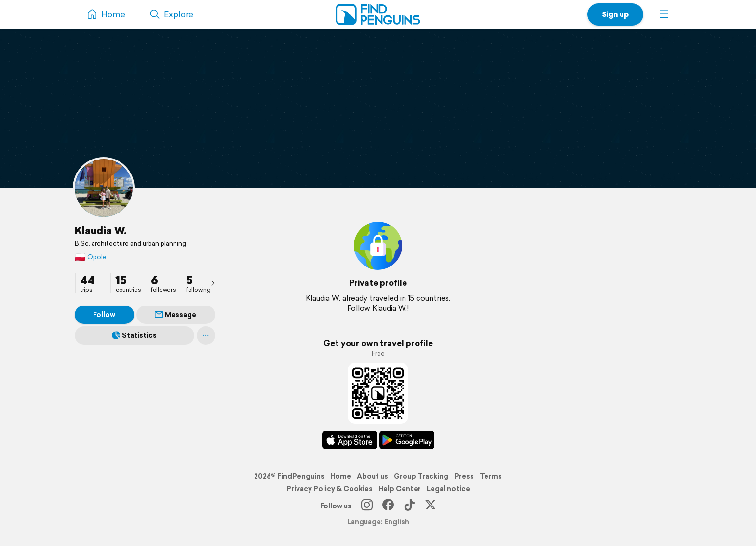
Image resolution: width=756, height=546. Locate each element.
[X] (431, 506)
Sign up (615, 14)
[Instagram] (367, 506)
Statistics (134, 335)
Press (464, 476)
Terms (491, 476)
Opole (91, 257)
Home (341, 476)
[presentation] (213, 283)
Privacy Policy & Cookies (330, 489)
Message (175, 315)
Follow (104, 315)
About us (372, 476)
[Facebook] (388, 506)
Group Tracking (421, 476)
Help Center (400, 489)
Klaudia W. (101, 230)
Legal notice (448, 489)
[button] (664, 14)
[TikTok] (409, 506)
